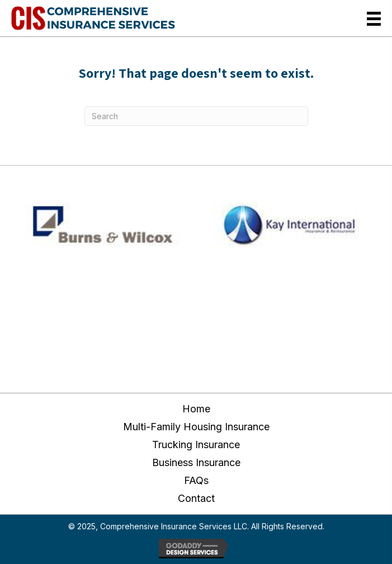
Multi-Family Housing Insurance (196, 427)
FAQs (196, 480)
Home (196, 409)
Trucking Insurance (196, 445)
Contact (196, 498)
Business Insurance (196, 462)
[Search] (196, 116)
